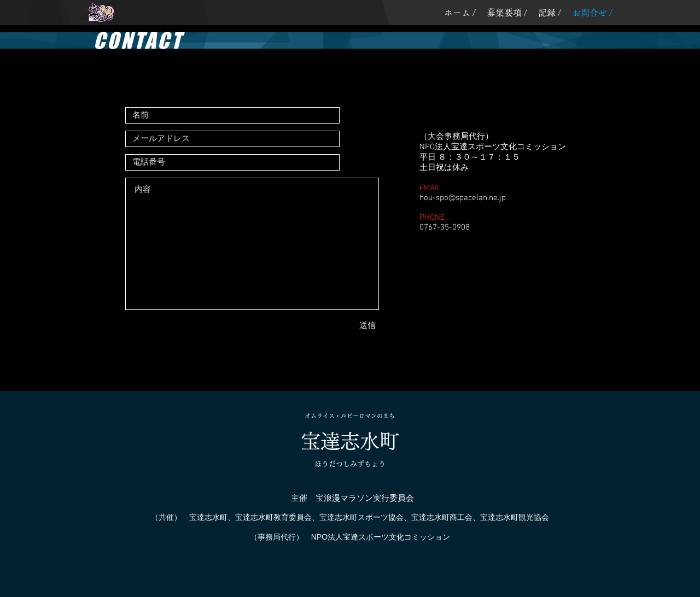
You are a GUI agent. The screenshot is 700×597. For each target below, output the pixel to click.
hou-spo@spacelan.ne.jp (463, 198)
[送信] (337, 326)
